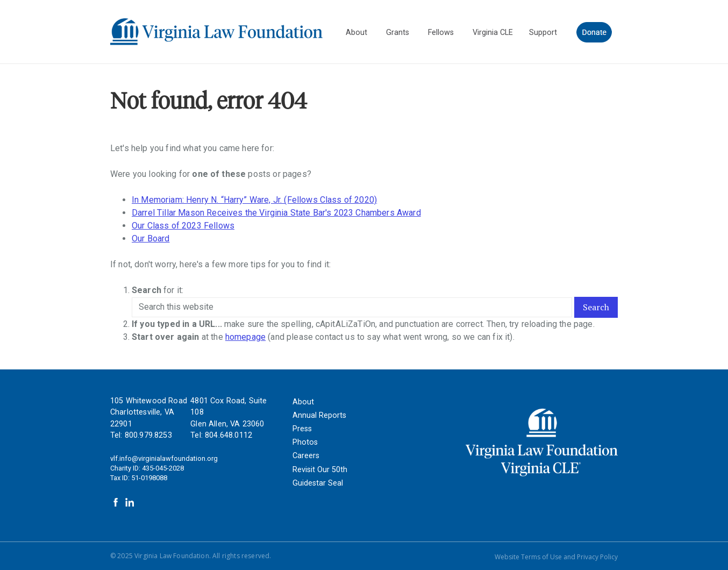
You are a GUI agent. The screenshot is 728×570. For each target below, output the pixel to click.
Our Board (151, 238)
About (303, 402)
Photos (305, 442)
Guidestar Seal (318, 483)
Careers (306, 456)
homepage (245, 337)
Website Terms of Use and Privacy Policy (556, 557)
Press (302, 429)
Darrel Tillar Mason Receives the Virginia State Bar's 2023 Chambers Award (276, 213)
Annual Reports (319, 415)
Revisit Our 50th (320, 470)
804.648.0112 (229, 435)
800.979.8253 (148, 435)
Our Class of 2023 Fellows (183, 226)
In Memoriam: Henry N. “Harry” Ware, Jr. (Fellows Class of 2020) (254, 200)
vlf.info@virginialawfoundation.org (164, 458)
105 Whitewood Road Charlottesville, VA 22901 (149, 412)
